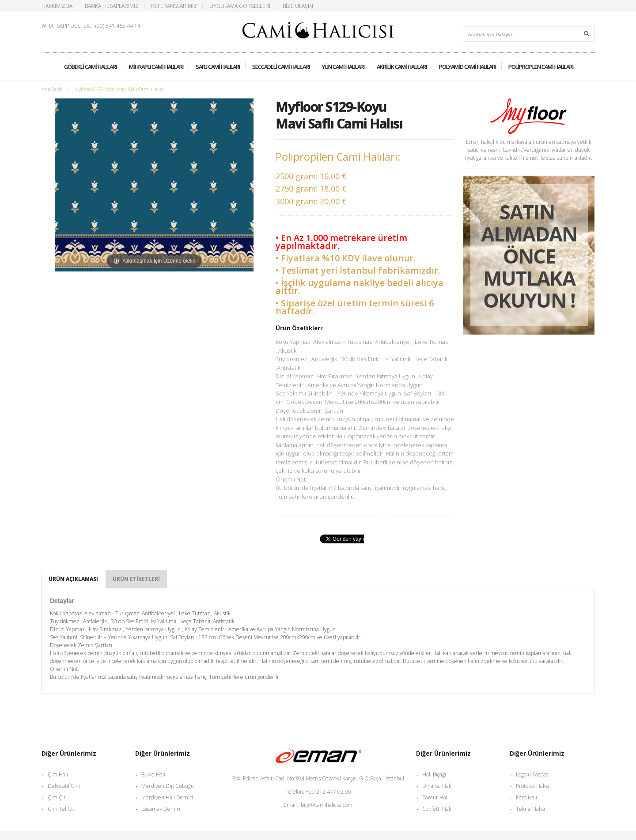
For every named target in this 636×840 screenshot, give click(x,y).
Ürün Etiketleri (136, 579)
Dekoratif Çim (64, 786)
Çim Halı (58, 774)
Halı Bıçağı (434, 774)
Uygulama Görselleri (240, 6)
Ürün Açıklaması (73, 579)
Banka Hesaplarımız (112, 6)
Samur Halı (435, 797)
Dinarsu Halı (437, 786)
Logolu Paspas (532, 774)
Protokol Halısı (532, 786)
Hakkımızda (57, 6)
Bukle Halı (153, 774)
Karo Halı (526, 797)
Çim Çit (57, 797)
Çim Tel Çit (61, 809)
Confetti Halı (437, 809)
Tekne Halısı (530, 809)
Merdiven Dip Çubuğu (168, 786)
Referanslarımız (174, 6)
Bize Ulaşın (298, 6)
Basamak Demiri (161, 809)
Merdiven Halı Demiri (167, 797)
